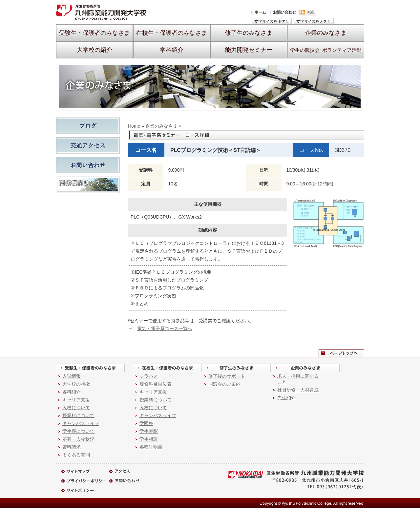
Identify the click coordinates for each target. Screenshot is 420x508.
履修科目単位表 (156, 384)
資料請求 (72, 447)
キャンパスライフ (81, 423)
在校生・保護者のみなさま (172, 33)
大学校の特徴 (76, 384)
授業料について (78, 415)
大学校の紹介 (94, 50)
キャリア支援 (76, 400)
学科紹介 (172, 50)
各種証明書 (151, 447)
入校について (76, 408)
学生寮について (78, 431)
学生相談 (149, 439)
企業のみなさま (326, 33)
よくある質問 (76, 455)
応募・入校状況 (78, 439)
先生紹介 (286, 398)
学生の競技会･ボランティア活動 (326, 50)
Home (134, 126)
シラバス (149, 376)
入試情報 (72, 376)
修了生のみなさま (249, 33)
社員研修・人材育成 (298, 390)
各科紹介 (72, 392)
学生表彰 (149, 431)
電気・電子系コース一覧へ (165, 328)
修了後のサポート (227, 376)
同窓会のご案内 (224, 384)
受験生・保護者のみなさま (94, 33)
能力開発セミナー (249, 50)
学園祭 (146, 423)
